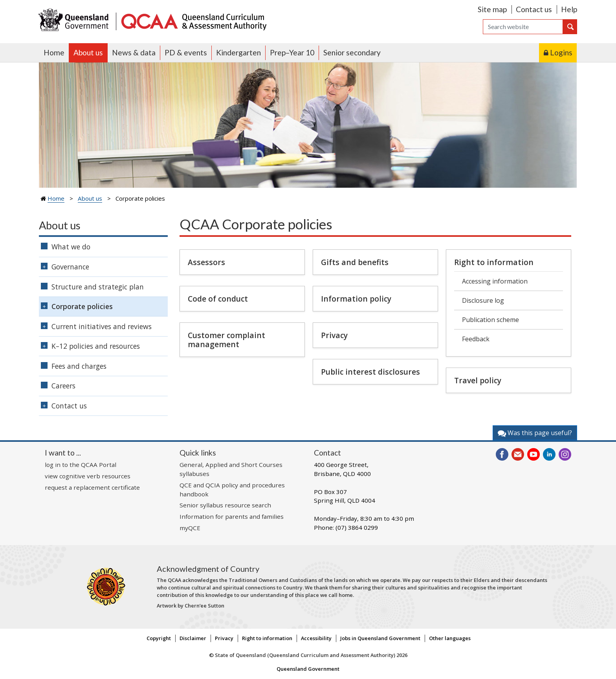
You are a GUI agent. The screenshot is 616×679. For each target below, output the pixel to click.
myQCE (190, 528)
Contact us (534, 9)
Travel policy (478, 380)
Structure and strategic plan (98, 287)
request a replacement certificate (92, 487)
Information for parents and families (232, 516)
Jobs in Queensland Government (380, 638)
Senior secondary (352, 52)
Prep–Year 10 (292, 52)
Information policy (356, 299)
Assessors (206, 262)
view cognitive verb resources (88, 476)
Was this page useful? (535, 433)
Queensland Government (308, 669)
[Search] (523, 27)
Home (54, 52)
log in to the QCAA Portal (81, 465)
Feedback (476, 339)
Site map (492, 9)
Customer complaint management (226, 340)
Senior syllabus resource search (225, 505)
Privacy (334, 335)
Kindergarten (238, 52)
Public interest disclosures (370, 372)
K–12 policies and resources (96, 346)
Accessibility (316, 638)
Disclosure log (483, 300)
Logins (561, 52)
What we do (71, 247)
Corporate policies (82, 306)
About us (88, 52)
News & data (134, 52)
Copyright (159, 638)
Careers (63, 386)
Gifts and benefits (355, 262)
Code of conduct (218, 299)
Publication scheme (490, 320)
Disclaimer (193, 638)
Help (569, 9)
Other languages (450, 638)
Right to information (494, 262)
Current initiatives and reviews (102, 326)
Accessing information (495, 281)
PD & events (186, 52)
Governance (70, 267)
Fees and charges (79, 366)
